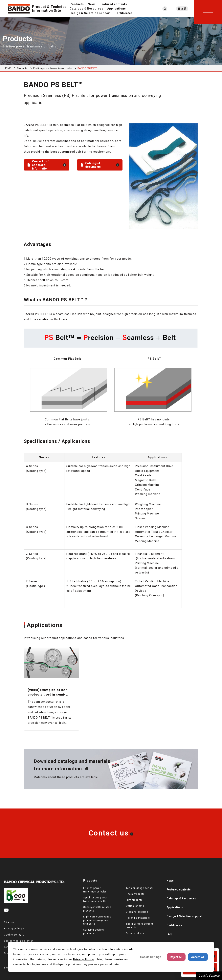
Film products (134, 900)
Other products (135, 933)
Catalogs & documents (93, 165)
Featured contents (113, 4)
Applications (117, 9)
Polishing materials (138, 918)
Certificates (124, 13)
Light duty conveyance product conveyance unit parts (97, 920)
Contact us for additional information (42, 165)
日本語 (182, 9)
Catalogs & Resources (87, 9)
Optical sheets (135, 906)
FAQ (169, 934)
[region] (111, 338)
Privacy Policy (83, 959)
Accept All (198, 957)
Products (77, 4)
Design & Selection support (90, 13)
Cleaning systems (137, 912)
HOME (8, 68)
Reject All (176, 957)
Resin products (135, 894)
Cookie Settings (209, 976)
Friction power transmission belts (52, 68)
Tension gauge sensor (140, 888)
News (92, 4)
